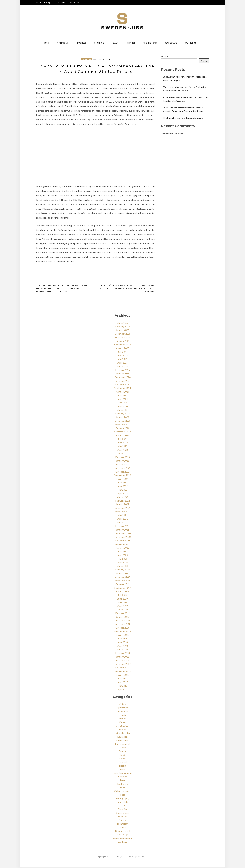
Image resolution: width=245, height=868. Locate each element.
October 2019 (122, 585)
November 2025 (123, 338)
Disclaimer (63, 2)
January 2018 (122, 658)
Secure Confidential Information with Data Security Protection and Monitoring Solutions (64, 289)
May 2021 (122, 516)
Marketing (123, 785)
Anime (123, 705)
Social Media (122, 814)
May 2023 (122, 447)
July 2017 (122, 680)
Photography (123, 799)
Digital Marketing (122, 734)
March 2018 (123, 650)
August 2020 (123, 549)
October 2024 (122, 386)
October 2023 (122, 429)
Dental (123, 730)
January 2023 (122, 462)
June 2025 (122, 356)
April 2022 (123, 494)
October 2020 (122, 542)
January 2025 (122, 375)
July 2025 (122, 353)
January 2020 (122, 574)
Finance (131, 43)
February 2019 (123, 614)
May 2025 (122, 360)
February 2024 (123, 415)
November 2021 (123, 512)
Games (123, 759)
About (39, 2)
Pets (123, 796)
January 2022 (122, 505)
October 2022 (122, 473)
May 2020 (122, 560)
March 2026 (123, 324)
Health (116, 43)
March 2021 (123, 523)
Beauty (122, 716)
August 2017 (123, 676)
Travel (122, 828)
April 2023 (123, 451)
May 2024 (122, 404)
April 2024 (123, 407)
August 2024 (123, 393)
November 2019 (123, 582)
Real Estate (171, 43)
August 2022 (123, 480)
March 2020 (123, 567)
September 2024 (122, 389)
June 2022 (122, 487)
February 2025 (123, 371)
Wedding (122, 843)
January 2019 (122, 618)
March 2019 (123, 611)
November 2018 (123, 625)
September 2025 (122, 346)
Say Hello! (75, 2)
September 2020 (122, 545)
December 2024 (123, 378)
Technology (150, 43)
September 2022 (122, 476)
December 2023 (123, 422)
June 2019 (122, 600)
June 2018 (122, 643)
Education (122, 738)
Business (82, 43)
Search (164, 56)
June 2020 (122, 556)
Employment (123, 741)
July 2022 (122, 483)
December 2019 (123, 578)
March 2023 (123, 454)
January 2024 (122, 418)
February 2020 (123, 571)
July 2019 (122, 596)
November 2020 (123, 538)
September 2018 (122, 632)
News (123, 788)
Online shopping (122, 792)
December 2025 (123, 335)
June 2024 (122, 400)
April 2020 (123, 563)
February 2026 (123, 327)
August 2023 (123, 436)
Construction (123, 727)
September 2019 (122, 589)
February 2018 (123, 654)
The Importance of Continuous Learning (183, 118)
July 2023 (122, 440)
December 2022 (123, 465)
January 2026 (122, 331)
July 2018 (122, 640)
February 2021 (123, 527)
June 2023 (122, 444)
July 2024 (122, 396)
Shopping (99, 43)
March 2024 (123, 411)
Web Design (122, 836)
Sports (123, 821)
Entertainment (123, 745)
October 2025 (122, 342)
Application (122, 709)
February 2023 (123, 458)
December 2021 (123, 509)
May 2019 (122, 603)
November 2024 (123, 382)
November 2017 (123, 665)
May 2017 (122, 687)
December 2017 (123, 661)
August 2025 (123, 349)
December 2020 (123, 534)
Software (123, 818)
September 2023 (122, 433)
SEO (123, 807)
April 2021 (123, 520)
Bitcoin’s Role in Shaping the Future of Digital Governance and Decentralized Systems (127, 289)
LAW (123, 781)
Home (47, 43)
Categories (50, 2)
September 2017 (122, 672)
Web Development (123, 839)
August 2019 (123, 592)
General (123, 763)
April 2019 (123, 607)
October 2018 (122, 629)
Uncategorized (123, 832)
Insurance (122, 778)
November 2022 (123, 469)
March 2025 (123, 367)
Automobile (122, 712)
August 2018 (123, 636)
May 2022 (122, 491)
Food (122, 756)
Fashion (123, 749)
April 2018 (123, 647)
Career (122, 723)
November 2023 (123, 425)
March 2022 (123, 498)
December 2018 (123, 621)
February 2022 (123, 502)
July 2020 (122, 553)
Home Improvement (122, 774)
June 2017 (122, 683)
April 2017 (123, 690)
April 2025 (123, 364)
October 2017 (122, 669)
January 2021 (122, 531)
